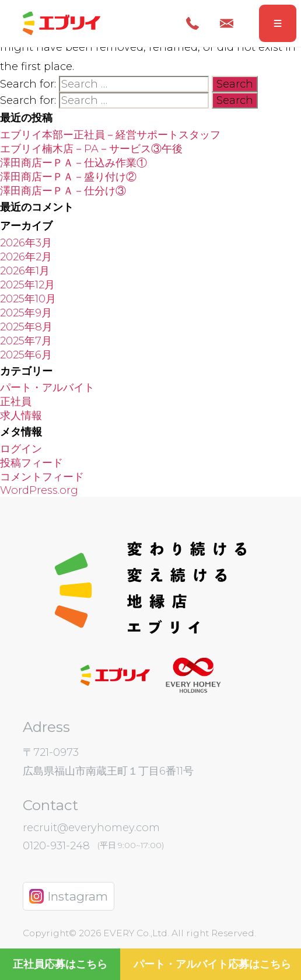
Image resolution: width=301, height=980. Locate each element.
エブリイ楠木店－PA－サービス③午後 (91, 149)
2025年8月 (26, 327)
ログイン (21, 449)
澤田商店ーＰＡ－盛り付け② (68, 177)
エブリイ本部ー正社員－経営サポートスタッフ (110, 135)
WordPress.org (39, 490)
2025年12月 (27, 285)
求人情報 (21, 416)
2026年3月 (26, 243)
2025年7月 (26, 341)
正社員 (16, 402)
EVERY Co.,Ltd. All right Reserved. (178, 933)
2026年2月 (26, 257)
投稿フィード (32, 463)
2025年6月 (26, 355)
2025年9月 (26, 313)
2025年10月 (28, 299)
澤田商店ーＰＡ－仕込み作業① (73, 163)
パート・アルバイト (47, 388)
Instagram (68, 896)
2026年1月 (25, 271)
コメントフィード (42, 477)
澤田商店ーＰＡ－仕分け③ (63, 191)
